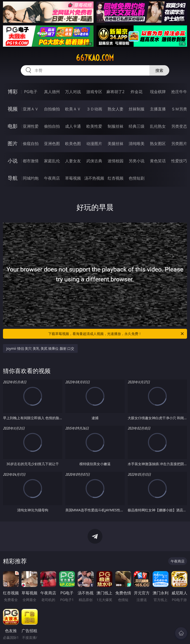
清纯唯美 (137, 144)
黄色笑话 (158, 161)
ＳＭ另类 (179, 109)
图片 (13, 143)
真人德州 (52, 92)
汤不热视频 (94, 178)
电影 (13, 126)
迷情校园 (116, 161)
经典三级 (137, 126)
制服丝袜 (116, 126)
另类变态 (179, 126)
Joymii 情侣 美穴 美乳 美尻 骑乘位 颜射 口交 (40, 348)
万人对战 (73, 92)
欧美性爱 (94, 126)
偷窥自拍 (31, 144)
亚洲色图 (52, 144)
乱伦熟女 (158, 126)
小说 (13, 161)
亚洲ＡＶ (31, 109)
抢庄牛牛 (179, 92)
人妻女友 (73, 161)
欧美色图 (73, 144)
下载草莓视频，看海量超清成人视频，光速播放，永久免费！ (116, 334)
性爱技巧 (179, 161)
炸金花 (137, 92)
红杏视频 (116, 178)
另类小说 (137, 161)
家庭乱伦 (52, 161)
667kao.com (95, 58)
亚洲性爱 (31, 126)
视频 (13, 109)
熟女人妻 (116, 109)
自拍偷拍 (52, 109)
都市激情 (31, 161)
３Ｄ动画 (94, 109)
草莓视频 (73, 178)
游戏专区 (94, 92)
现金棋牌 (158, 92)
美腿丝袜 (116, 144)
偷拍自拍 (52, 126)
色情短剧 (137, 178)
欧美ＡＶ (73, 109)
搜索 (159, 70)
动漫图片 (94, 144)
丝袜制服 (137, 109)
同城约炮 (31, 178)
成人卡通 (73, 126)
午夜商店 (52, 178)
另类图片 (179, 144)
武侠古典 (94, 161)
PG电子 (31, 92)
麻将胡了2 (115, 92)
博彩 (13, 92)
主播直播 (158, 109)
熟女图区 (158, 144)
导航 (13, 178)
